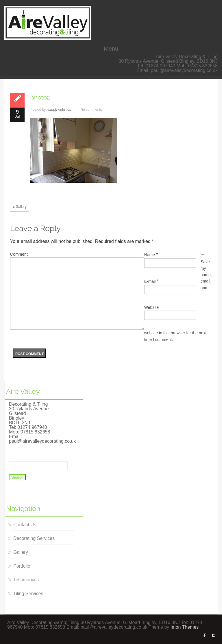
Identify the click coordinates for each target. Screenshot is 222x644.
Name (150, 255)
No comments (91, 110)
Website (151, 307)
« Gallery (20, 207)
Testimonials (26, 580)
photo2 (40, 97)
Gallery (21, 552)
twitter (213, 635)
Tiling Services (28, 594)
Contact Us (25, 525)
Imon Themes (185, 627)
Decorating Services (34, 538)
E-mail (150, 281)
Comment (19, 254)
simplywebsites (59, 110)
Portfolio (22, 566)
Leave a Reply (35, 228)
